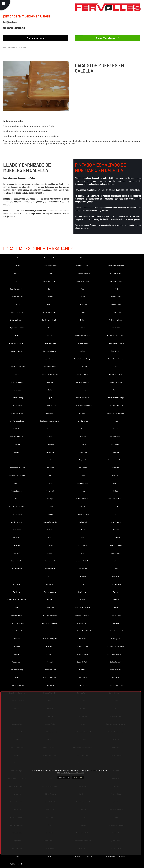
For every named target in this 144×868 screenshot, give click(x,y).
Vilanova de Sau (83, 646)
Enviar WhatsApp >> (107, 38)
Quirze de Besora (83, 374)
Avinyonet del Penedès (17, 475)
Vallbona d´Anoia (116, 382)
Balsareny (83, 638)
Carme (83, 600)
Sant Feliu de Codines (116, 359)
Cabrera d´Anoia (116, 304)
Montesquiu (116, 444)
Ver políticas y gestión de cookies (71, 773)
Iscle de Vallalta (83, 623)
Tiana (116, 258)
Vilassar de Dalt (50, 561)
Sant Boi (50, 506)
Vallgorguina (116, 638)
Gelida (17, 856)
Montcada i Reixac (83, 265)
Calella (50, 530)
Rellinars (50, 436)
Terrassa (83, 506)
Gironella (17, 359)
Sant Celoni (17, 429)
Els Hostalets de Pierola (83, 631)
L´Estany (50, 545)
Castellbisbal (83, 569)
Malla (83, 475)
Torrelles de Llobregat (17, 367)
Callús (83, 553)
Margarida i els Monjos (116, 343)
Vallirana (83, 444)
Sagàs (83, 491)
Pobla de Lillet (17, 569)
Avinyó (83, 297)
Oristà (116, 289)
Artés (50, 460)
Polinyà (116, 561)
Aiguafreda (116, 328)
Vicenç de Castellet (116, 685)
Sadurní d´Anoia (116, 662)
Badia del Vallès (17, 561)
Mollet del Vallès (116, 615)
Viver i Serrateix (17, 312)
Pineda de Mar (50, 569)
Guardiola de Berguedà (116, 646)
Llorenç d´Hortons (17, 320)
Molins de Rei (17, 530)
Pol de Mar (17, 592)
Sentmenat (83, 367)
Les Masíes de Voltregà (116, 413)
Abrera (83, 429)
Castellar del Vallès (83, 281)
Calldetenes (116, 553)
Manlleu (83, 584)
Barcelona (17, 258)
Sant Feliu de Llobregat (83, 359)
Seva (50, 289)
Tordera (50, 429)
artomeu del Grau (116, 273)
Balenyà (17, 638)
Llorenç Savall (116, 312)
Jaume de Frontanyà (50, 623)
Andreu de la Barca (116, 320)
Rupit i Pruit (83, 592)
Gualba (17, 654)
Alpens (50, 328)
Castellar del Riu (116, 281)
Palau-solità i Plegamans (83, 856)
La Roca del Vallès (50, 351)
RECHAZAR (64, 777)
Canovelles (50, 685)
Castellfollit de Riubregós (83, 405)
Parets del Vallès (83, 514)
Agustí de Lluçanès (17, 328)
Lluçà (116, 506)
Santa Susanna (17, 491)
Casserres (50, 600)
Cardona (17, 483)
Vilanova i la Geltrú (83, 561)
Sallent (50, 553)
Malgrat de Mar (83, 483)
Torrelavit (17, 265)
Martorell (17, 646)
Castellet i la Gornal (116, 405)
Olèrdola (116, 600)
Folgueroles (50, 584)
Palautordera (17, 662)
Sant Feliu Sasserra (50, 615)
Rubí (83, 538)
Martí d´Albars (116, 584)
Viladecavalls (50, 468)
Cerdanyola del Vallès (50, 320)
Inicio (4, 47)
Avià (17, 460)
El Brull (50, 304)
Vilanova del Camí (50, 670)
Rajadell (83, 436)
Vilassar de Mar (116, 670)
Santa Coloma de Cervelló (17, 600)
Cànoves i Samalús (17, 685)
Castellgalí (50, 499)
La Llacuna (83, 304)
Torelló (116, 592)
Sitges (83, 258)
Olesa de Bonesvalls (50, 522)
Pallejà (116, 491)
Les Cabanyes (83, 421)
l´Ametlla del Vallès (116, 545)
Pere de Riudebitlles (83, 615)
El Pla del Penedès (17, 631)
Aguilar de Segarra (17, 405)
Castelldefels (50, 607)
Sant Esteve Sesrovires (116, 654)
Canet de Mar (83, 685)
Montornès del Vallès (83, 335)
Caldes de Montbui (17, 615)
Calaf (17, 281)
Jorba (116, 421)
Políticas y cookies (17, 864)
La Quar (83, 351)
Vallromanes (83, 413)
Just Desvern (50, 359)
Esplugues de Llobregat (116, 398)
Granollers (50, 654)
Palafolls (116, 429)
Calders (17, 304)
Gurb (50, 576)
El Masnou (50, 631)
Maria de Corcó (83, 654)
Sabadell (50, 662)
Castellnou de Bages (116, 460)
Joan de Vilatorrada (17, 623)
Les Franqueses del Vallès (50, 421)
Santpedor (116, 483)
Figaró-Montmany (83, 398)
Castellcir (116, 475)
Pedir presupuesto (36, 38)
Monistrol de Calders (17, 343)
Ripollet (83, 312)
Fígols (50, 398)
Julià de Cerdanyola (50, 677)
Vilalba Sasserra (17, 297)
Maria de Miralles (50, 343)
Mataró (83, 320)
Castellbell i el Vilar (50, 281)
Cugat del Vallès (83, 662)
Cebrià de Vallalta (17, 382)
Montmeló (17, 452)
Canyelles (116, 677)
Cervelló (17, 553)
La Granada (116, 538)
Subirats (83, 390)
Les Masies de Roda (17, 421)
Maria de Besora (50, 367)
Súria (50, 390)
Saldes (116, 390)
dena (17, 607)
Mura (50, 538)
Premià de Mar (17, 514)
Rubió (83, 530)
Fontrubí (17, 374)
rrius (50, 475)
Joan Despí (83, 677)
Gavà (116, 514)
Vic (17, 576)
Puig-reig (50, 413)
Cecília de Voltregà (17, 670)
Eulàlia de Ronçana (50, 638)
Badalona (116, 468)
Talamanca (50, 452)
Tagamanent (83, 452)
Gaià (116, 367)
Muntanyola (50, 382)
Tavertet (17, 444)
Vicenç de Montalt (116, 374)
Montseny (83, 670)
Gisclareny (116, 576)
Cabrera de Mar (50, 258)
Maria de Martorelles (83, 607)
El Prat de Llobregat (116, 631)
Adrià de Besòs (17, 351)
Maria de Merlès (83, 343)
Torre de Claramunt (50, 265)
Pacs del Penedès (17, 436)
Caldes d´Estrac (116, 297)
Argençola (83, 460)
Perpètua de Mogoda (116, 499)
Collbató (116, 623)
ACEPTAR (78, 777)
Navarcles (17, 538)
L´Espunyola (83, 545)
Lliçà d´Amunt (116, 522)
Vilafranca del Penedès (17, 468)
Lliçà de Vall (83, 522)
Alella (83, 328)
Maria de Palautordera (116, 265)
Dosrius (50, 273)
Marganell (50, 646)
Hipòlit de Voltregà (17, 398)
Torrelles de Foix (50, 405)
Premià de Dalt (116, 436)
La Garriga (17, 545)
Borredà (116, 452)
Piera (116, 607)
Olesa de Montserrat (17, 522)
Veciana (50, 297)
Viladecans (83, 468)
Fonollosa (17, 584)
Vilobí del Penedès (50, 312)
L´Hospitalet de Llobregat (50, 374)
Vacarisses (17, 390)
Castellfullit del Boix (83, 499)
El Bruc (17, 273)
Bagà (17, 335)
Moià (17, 499)
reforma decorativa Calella (116, 856)
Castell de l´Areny (17, 413)
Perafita (50, 514)
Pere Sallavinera (50, 592)
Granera (83, 576)
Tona (17, 677)
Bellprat (50, 483)
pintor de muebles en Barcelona (14, 47)
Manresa (116, 530)
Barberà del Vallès (83, 382)
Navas (50, 856)
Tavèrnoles (50, 444)
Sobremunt (50, 491)
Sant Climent (116, 351)
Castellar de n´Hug (17, 289)
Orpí (83, 289)
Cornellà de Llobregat (83, 273)
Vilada (116, 569)
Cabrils (50, 335)
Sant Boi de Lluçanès (17, 506)
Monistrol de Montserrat (116, 335)
